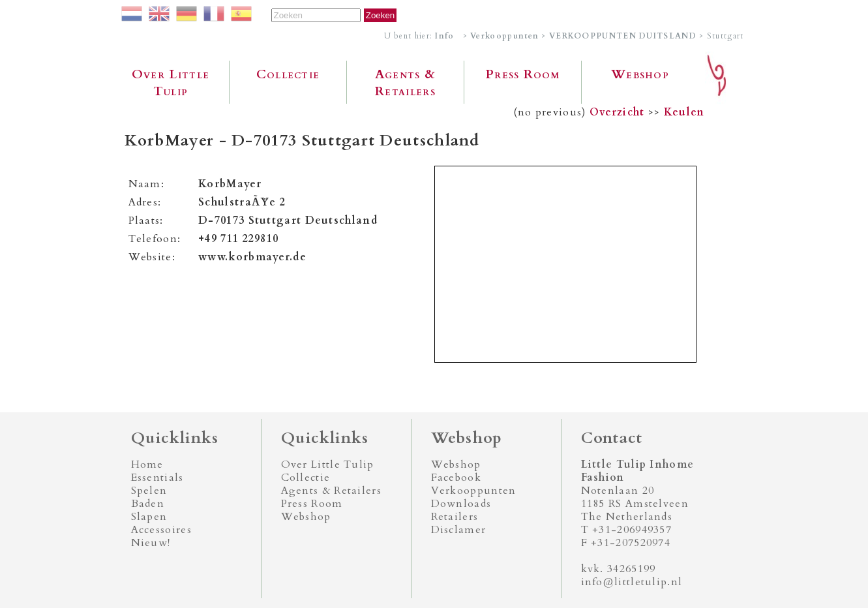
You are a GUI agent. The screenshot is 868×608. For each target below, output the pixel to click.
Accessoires (161, 530)
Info (444, 36)
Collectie (288, 74)
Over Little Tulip (171, 83)
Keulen (684, 112)
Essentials (157, 478)
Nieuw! (151, 543)
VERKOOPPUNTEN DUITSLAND (623, 36)
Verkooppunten (504, 36)
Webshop (640, 74)
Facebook (456, 478)
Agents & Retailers (405, 83)
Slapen (149, 517)
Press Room (523, 74)
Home (147, 464)
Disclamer (459, 530)
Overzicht (617, 112)
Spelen (149, 491)
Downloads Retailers (461, 510)
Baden (148, 504)
